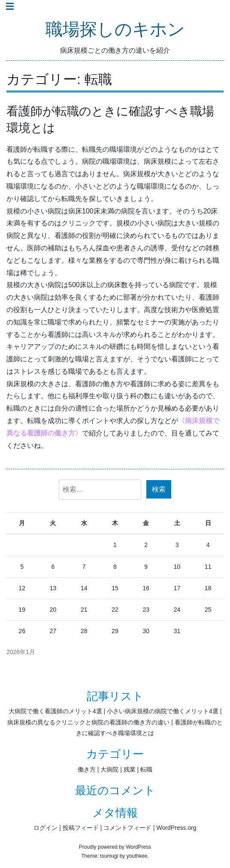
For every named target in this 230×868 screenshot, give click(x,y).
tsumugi (109, 856)
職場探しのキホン (115, 30)
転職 (146, 769)
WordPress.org (177, 828)
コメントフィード (127, 828)
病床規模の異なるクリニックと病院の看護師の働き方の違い (88, 722)
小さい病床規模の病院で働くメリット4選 (163, 711)
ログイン (45, 828)
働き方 (87, 769)
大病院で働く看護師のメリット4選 (55, 711)
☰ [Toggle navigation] (10, 6)
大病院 (109, 769)
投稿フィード (81, 828)
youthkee (137, 856)
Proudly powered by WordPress (115, 847)
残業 (130, 769)
